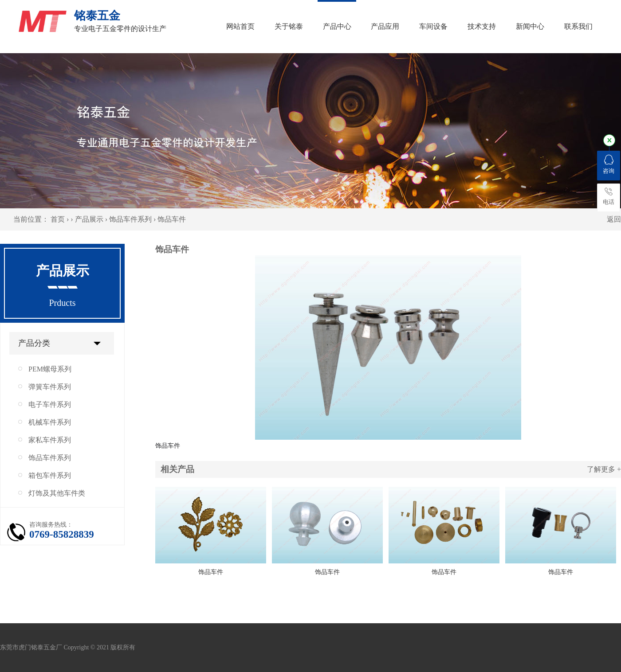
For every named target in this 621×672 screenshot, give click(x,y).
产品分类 (34, 343)
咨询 (609, 164)
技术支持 (482, 26)
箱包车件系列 (50, 475)
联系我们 (578, 26)
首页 (58, 219)
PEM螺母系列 (50, 369)
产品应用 (385, 26)
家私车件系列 (50, 440)
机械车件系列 (50, 422)
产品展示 (89, 219)
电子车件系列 (50, 404)
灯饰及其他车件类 (57, 493)
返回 (614, 219)
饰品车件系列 (130, 219)
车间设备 (433, 26)
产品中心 (337, 26)
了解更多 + (604, 469)
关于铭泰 (289, 26)
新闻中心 (530, 26)
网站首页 (240, 26)
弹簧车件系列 (50, 387)
